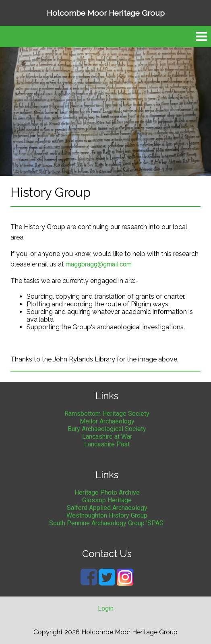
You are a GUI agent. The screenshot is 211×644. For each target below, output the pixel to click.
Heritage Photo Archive (107, 492)
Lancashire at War (107, 437)
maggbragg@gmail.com (99, 264)
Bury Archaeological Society (107, 429)
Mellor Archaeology (107, 421)
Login (106, 608)
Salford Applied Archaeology (107, 508)
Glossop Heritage (107, 500)
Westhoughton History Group (107, 515)
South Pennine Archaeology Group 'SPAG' (107, 523)
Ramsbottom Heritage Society (107, 414)
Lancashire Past (107, 444)
